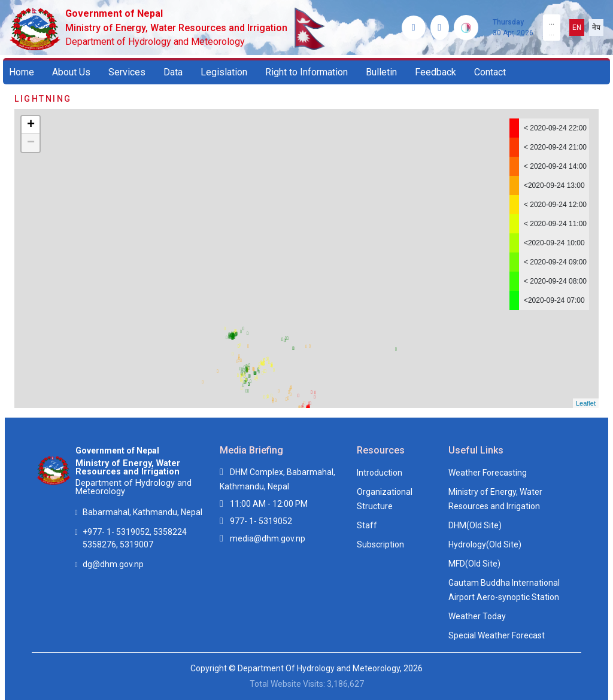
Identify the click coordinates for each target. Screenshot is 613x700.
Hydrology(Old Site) (485, 544)
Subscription (380, 544)
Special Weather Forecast (497, 635)
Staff (367, 525)
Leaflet (586, 403)
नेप (596, 28)
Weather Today (477, 616)
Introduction (380, 473)
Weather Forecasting (488, 473)
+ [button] (31, 125)
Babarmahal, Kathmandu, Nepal (142, 512)
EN (577, 28)
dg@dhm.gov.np (113, 564)
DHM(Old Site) (475, 525)
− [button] (31, 143)
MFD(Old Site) (474, 564)
